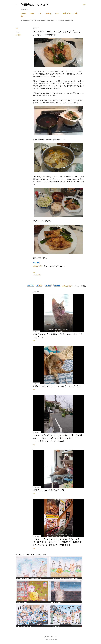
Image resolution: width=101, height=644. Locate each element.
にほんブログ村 (38, 266)
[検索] (84, 5)
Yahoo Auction (27, 20)
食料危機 (18, 35)
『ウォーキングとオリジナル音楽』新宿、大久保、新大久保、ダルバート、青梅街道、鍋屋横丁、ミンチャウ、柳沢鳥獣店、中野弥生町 (58, 542)
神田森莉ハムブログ (35, 5)
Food (59, 13)
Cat (42, 13)
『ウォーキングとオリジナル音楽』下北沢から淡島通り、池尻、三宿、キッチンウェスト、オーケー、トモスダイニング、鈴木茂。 (58, 438)
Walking (50, 13)
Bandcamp (69, 20)
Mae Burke (55, 639)
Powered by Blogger (50, 636)
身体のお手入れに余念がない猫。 (50, 490)
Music (34, 13)
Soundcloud (59, 20)
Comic (25, 13)
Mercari (37, 20)
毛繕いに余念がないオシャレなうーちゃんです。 (58, 386)
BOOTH (43, 20)
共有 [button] (17, 28)
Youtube (50, 20)
